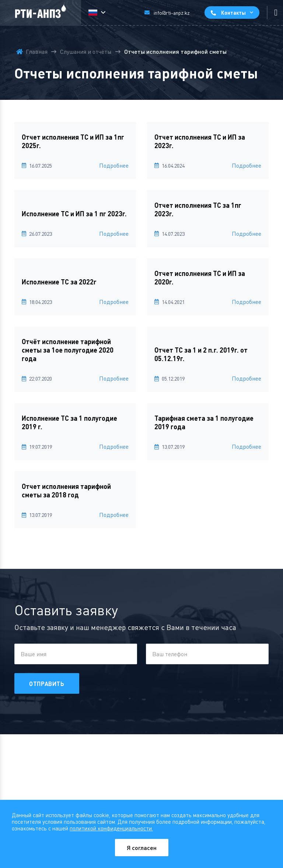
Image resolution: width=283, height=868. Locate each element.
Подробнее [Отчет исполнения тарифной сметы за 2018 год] (114, 515)
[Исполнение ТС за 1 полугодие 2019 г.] (75, 423)
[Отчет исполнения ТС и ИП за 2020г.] (208, 278)
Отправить (47, 684)
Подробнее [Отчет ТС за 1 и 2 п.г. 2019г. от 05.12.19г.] (247, 378)
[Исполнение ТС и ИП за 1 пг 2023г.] (75, 214)
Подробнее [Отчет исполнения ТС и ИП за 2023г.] (247, 165)
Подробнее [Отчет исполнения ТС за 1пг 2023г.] (247, 234)
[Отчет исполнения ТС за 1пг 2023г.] (208, 210)
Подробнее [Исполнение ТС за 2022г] (114, 302)
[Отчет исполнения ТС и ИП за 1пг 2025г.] (75, 142)
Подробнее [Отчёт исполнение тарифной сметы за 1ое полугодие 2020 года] (114, 378)
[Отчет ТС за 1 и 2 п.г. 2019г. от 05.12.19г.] (208, 355)
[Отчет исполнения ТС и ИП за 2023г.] (208, 142)
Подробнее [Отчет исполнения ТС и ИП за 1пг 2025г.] (114, 165)
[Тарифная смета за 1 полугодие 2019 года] (208, 423)
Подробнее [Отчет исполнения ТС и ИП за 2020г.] (247, 302)
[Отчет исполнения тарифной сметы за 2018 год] (75, 491)
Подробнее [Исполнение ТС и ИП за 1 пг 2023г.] (114, 234)
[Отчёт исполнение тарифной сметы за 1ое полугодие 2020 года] (75, 350)
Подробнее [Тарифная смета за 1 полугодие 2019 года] (247, 447)
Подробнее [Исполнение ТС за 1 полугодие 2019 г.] (114, 447)
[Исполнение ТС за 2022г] (75, 282)
